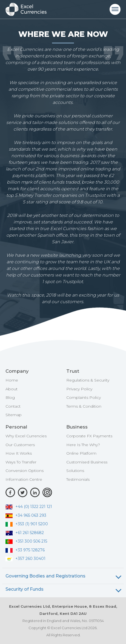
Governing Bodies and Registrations (45, 576)
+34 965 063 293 (26, 515)
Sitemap (14, 415)
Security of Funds (25, 589)
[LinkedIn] (35, 492)
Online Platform (81, 453)
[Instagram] (47, 492)
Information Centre (24, 479)
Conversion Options (25, 471)
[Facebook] (10, 492)
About (12, 389)
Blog (10, 397)
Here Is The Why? (83, 445)
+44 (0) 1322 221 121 (29, 507)
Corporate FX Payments (89, 436)
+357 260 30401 (25, 559)
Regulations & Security (88, 380)
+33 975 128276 (25, 550)
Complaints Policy (84, 397)
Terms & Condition (84, 406)
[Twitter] (23, 492)
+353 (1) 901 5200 (27, 524)
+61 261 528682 (25, 533)
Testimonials (78, 479)
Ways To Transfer (21, 462)
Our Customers (20, 445)
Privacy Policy (79, 389)
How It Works (19, 453)
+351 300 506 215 (26, 541)
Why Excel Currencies (26, 436)
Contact (13, 406)
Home (12, 380)
